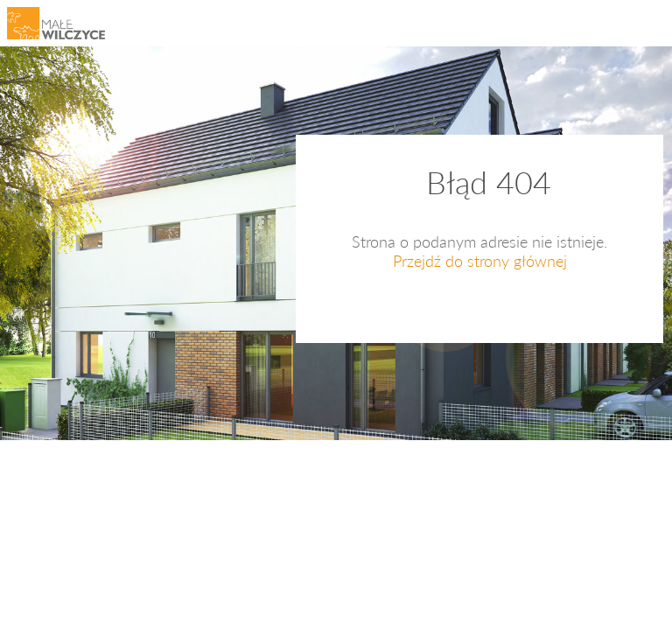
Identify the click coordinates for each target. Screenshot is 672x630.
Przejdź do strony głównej (480, 261)
